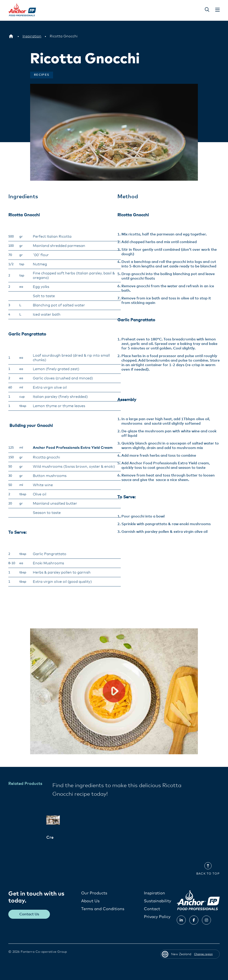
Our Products (94, 893)
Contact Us (29, 914)
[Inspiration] (32, 36)
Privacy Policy (157, 917)
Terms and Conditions (103, 909)
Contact (152, 909)
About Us (90, 901)
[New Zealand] (11, 36)
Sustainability (158, 901)
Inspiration (154, 893)
